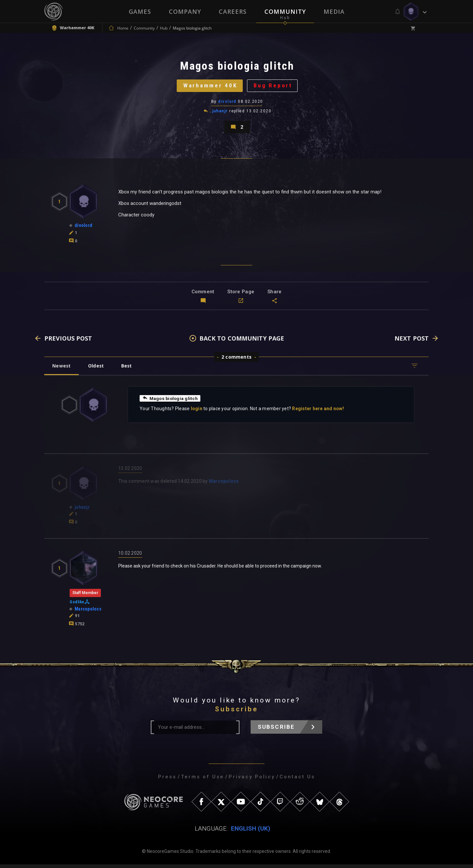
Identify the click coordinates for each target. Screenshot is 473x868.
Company (185, 11)
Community (285, 11)
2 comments (236, 360)
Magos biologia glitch (171, 402)
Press (167, 780)
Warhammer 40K (209, 87)
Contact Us (297, 780)
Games (140, 11)
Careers (233, 11)
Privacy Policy (252, 780)
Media (334, 11)
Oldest (97, 369)
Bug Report (274, 87)
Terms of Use (203, 780)
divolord (227, 103)
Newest (62, 369)
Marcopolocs (224, 485)
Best (129, 369)
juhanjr (220, 113)
